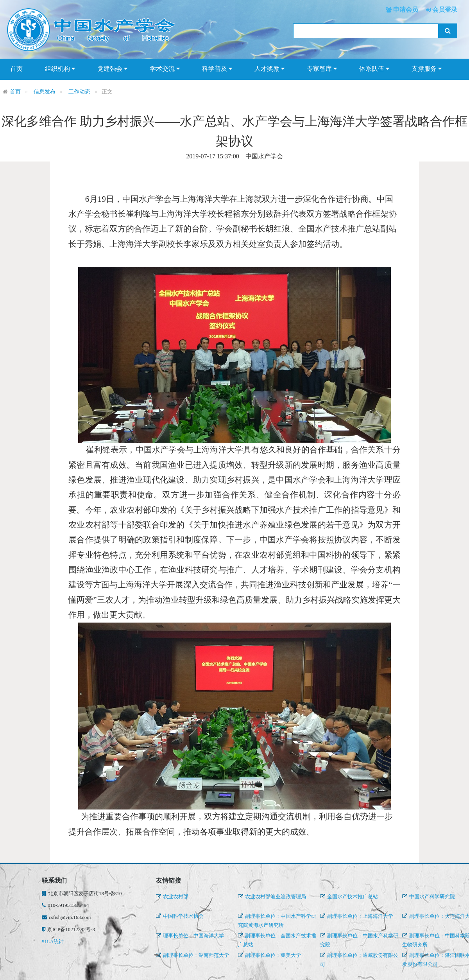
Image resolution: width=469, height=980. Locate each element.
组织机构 (60, 69)
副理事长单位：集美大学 (269, 955)
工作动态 (79, 92)
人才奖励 (269, 69)
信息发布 (45, 92)
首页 (16, 69)
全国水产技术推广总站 (349, 897)
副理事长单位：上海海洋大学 (357, 916)
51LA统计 (53, 941)
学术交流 (165, 69)
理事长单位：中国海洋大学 (190, 936)
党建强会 (112, 69)
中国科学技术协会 (180, 916)
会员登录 (444, 10)
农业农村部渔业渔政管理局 (272, 897)
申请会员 (405, 10)
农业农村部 (172, 897)
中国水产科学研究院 (429, 897)
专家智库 (322, 69)
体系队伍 (374, 69)
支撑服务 (427, 69)
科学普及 (217, 69)
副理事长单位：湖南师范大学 (192, 955)
